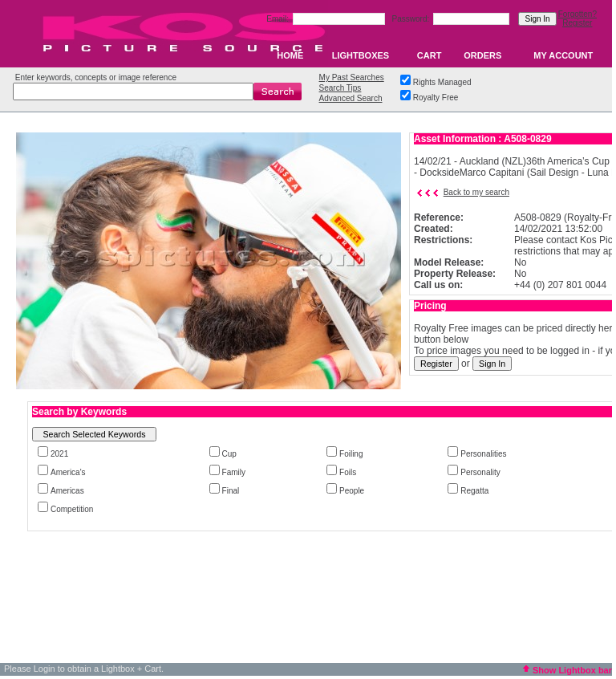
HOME (290, 55)
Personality (480, 472)
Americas (67, 491)
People (352, 491)
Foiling (351, 454)
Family (234, 472)
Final (231, 491)
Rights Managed (442, 82)
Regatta (474, 491)
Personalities (483, 454)
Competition (72, 509)
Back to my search (476, 192)
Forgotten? (577, 14)
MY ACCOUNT (563, 55)
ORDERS (482, 55)
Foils (348, 472)
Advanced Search (351, 98)
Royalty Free (436, 98)
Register (577, 23)
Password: (412, 19)
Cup (229, 454)
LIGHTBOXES (361, 55)
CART (430, 55)
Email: (279, 19)
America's (68, 472)
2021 (59, 454)
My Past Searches (352, 77)
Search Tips (340, 88)
